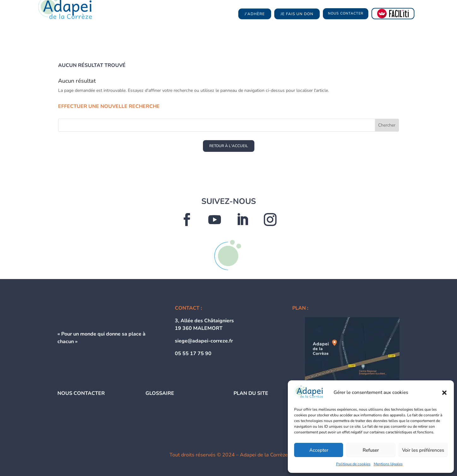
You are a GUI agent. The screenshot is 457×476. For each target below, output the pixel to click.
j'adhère (255, 14)
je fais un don (297, 14)
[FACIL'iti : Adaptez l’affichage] (393, 14)
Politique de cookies (353, 464)
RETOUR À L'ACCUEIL (229, 146)
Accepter (319, 450)
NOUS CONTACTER (346, 13)
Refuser (371, 450)
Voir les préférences (423, 450)
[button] (444, 393)
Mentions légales (388, 464)
